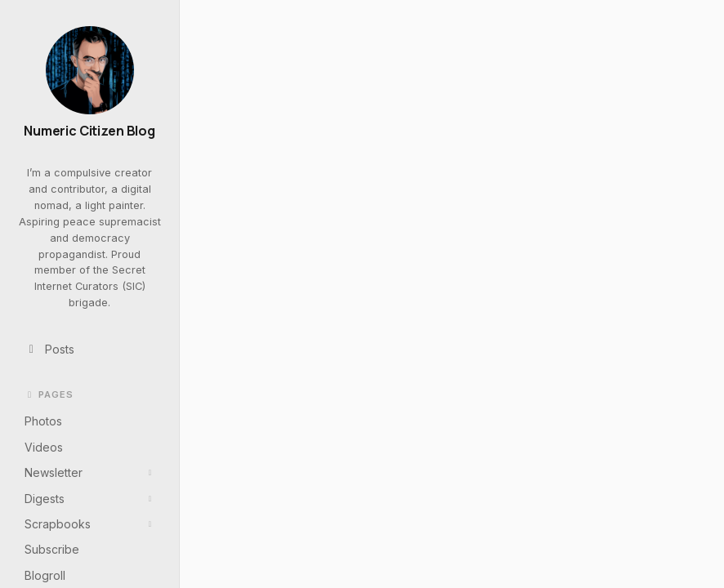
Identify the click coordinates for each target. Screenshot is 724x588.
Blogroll (45, 575)
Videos (44, 447)
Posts (50, 349)
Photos (43, 421)
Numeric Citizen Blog (89, 131)
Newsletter (90, 472)
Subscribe (52, 549)
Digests (90, 499)
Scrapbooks (90, 524)
